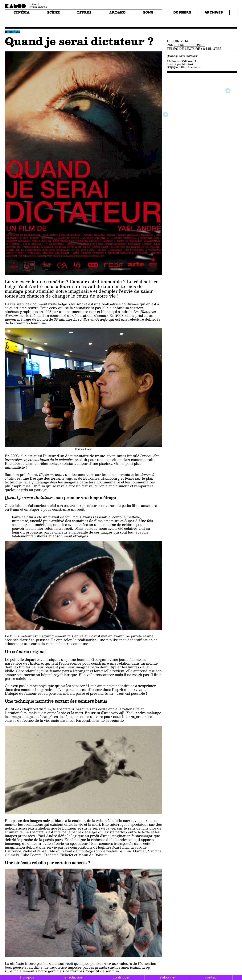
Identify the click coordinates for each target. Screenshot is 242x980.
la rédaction (73, 977)
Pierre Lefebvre (189, 45)
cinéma (22, 12)
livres (84, 12)
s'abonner (168, 977)
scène (53, 12)
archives (214, 12)
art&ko (117, 12)
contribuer (121, 977)
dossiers (182, 12)
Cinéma (14, 32)
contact (211, 977)
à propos (27, 977)
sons (148, 12)
